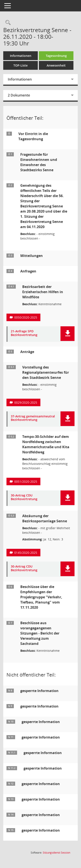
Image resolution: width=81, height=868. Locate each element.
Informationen (21, 56)
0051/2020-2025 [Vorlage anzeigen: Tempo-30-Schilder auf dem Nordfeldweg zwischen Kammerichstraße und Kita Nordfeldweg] (26, 481)
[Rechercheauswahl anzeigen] (7, 23)
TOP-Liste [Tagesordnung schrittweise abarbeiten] (21, 65)
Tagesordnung (56, 56)
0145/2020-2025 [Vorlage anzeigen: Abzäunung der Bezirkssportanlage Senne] (26, 553)
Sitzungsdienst (56, 853)
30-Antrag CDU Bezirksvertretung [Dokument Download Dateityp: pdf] (24, 497)
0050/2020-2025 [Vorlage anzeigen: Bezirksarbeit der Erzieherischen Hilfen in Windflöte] (26, 317)
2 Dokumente (19, 95)
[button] (67, 334)
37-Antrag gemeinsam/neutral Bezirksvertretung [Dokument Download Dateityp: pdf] (33, 418)
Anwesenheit (56, 65)
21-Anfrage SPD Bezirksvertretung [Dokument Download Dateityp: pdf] (24, 333)
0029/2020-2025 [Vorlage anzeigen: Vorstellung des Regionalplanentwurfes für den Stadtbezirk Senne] (26, 402)
